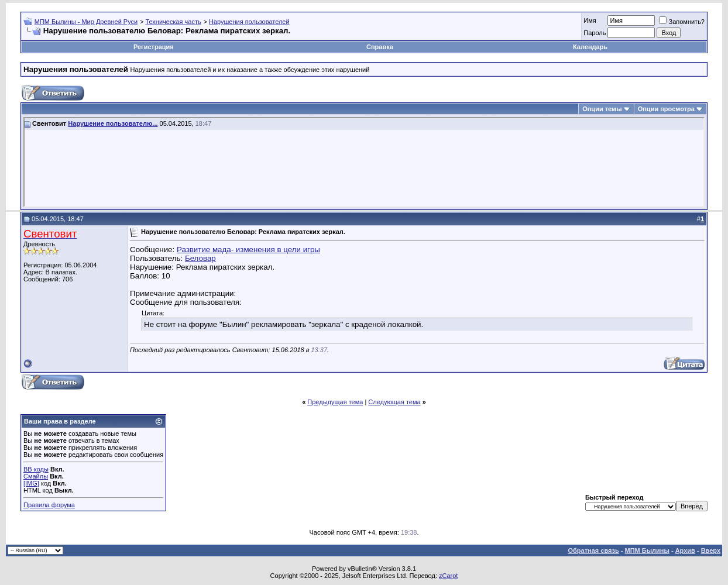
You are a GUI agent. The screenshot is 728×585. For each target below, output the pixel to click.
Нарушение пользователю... (113, 123)
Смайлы (36, 476)
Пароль (595, 33)
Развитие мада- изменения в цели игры (248, 250)
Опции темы (602, 109)
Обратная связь (594, 550)
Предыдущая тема (335, 402)
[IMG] (31, 483)
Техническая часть (173, 22)
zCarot (448, 576)
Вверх (711, 550)
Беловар (200, 258)
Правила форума (49, 505)
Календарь (590, 47)
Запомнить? (682, 22)
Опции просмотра (666, 109)
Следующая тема (394, 402)
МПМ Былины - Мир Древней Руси (86, 22)
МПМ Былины (647, 550)
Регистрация (154, 47)
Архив (685, 550)
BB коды (36, 469)
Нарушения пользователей (249, 22)
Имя (590, 20)
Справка (380, 47)
